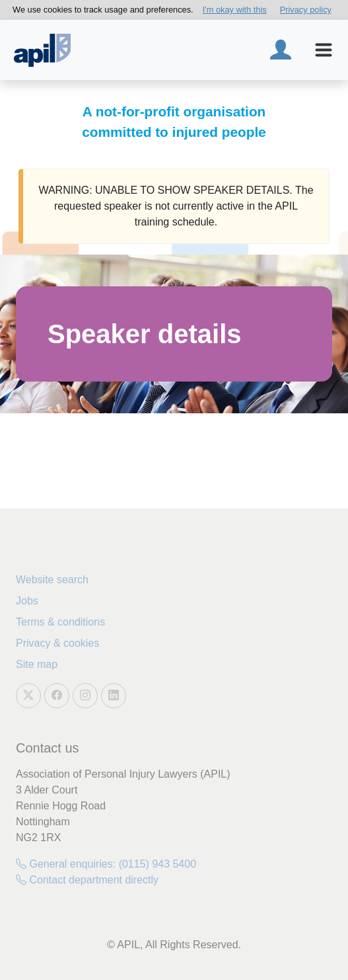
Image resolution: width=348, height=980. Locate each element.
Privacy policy (306, 10)
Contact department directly (87, 880)
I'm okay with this (235, 10)
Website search (52, 580)
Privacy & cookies (57, 643)
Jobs (27, 601)
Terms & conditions (60, 622)
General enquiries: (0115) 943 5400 (106, 864)
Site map (37, 664)
